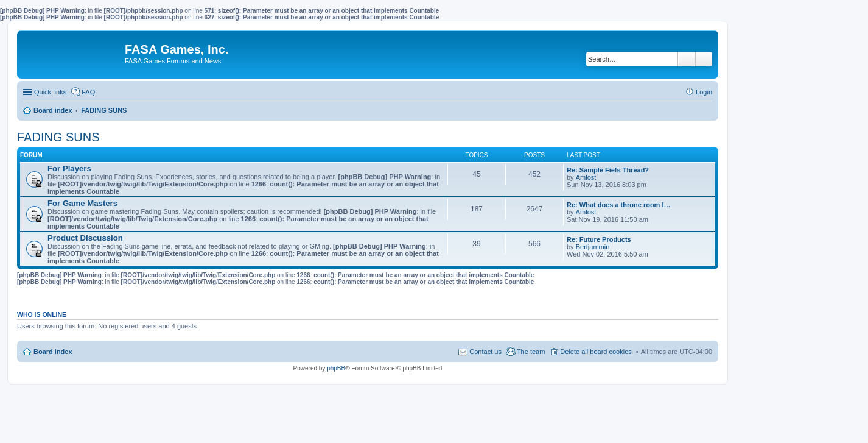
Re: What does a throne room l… (619, 205)
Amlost (586, 177)
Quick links (50, 92)
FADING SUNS (58, 137)
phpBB (336, 368)
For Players (69, 168)
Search (687, 59)
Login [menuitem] (704, 92)
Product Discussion (85, 238)
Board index (53, 352)
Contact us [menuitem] (485, 352)
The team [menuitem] (531, 352)
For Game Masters (82, 203)
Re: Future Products (599, 239)
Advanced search (704, 59)
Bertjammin (593, 247)
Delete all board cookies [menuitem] (596, 352)
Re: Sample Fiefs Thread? (608, 170)
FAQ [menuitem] (88, 92)
